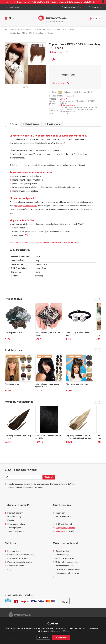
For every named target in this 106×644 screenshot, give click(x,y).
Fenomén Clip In (13, 551)
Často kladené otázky (15, 524)
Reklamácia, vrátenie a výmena (67, 569)
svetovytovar (62, 531)
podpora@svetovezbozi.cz (26, 206)
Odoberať (49, 477)
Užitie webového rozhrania (66, 562)
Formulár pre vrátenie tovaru (66, 573)
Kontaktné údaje (61, 555)
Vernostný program (14, 531)
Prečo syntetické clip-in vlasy (19, 562)
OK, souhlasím (61, 637)
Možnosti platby (13, 517)
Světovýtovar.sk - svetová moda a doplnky (53, 18)
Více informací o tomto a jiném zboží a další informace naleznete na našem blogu (44, 243)
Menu (10, 18)
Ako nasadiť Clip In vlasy (17, 558)
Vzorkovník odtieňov (15, 566)
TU (27, 228)
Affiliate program (13, 528)
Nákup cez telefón (61, 83)
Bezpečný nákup (61, 551)
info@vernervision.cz (69, 105)
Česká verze (12, 7)
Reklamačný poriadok (63, 566)
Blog (8, 569)
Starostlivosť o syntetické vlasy (20, 555)
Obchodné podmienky (64, 558)
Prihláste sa (94, 7)
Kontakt (9, 520)
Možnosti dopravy (14, 513)
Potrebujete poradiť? (71, 7)
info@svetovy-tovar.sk (66, 528)
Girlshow (63, 99)
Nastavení (43, 637)
